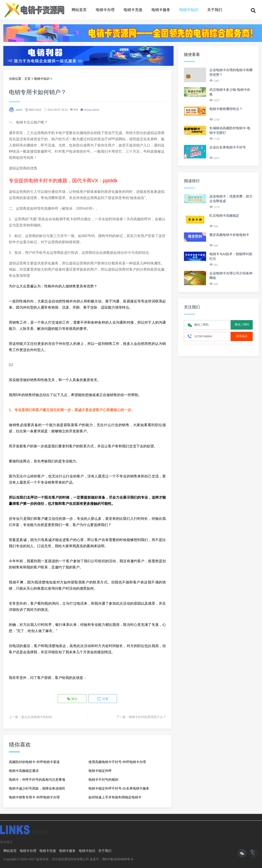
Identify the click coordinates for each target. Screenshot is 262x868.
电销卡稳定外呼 (100, 771)
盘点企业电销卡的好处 (37, 717)
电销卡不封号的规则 (103, 780)
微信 (72, 699)
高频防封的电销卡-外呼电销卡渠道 (34, 762)
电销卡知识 (189, 10)
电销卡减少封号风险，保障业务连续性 (37, 788)
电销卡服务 (161, 10)
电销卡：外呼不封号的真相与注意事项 (37, 780)
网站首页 (79, 10)
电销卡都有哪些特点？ (226, 109)
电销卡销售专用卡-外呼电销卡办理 (34, 797)
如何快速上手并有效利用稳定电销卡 (115, 797)
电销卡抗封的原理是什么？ (147, 717)
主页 (27, 79)
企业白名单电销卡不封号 (228, 147)
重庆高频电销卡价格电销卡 (229, 235)
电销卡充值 (133, 10)
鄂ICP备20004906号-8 (118, 859)
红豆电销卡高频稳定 (224, 216)
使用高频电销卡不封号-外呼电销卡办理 (117, 762)
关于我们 (215, 10)
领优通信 (6, 842)
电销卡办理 (105, 10)
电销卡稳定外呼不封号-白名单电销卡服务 (119, 788)
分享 (103, 699)
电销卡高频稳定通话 (24, 771)
